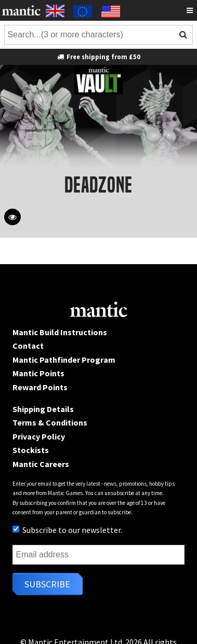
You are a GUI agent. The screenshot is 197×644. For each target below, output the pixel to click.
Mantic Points (38, 373)
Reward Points (40, 387)
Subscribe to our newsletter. (67, 530)
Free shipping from (98, 57)
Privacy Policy (39, 436)
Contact (28, 346)
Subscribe (47, 584)
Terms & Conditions (50, 422)
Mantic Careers (41, 464)
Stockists (31, 450)
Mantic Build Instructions (60, 332)
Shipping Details (43, 409)
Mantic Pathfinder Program (64, 360)
